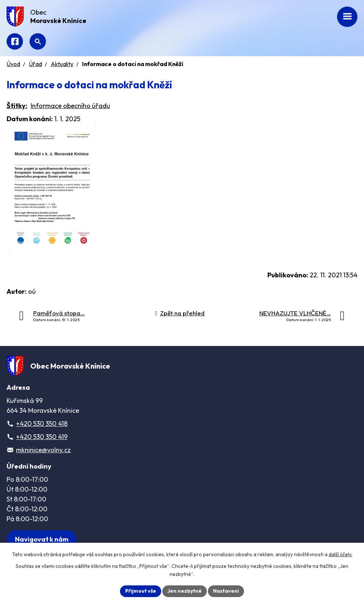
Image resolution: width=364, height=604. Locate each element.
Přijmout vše (141, 591)
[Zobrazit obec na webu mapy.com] (42, 539)
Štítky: (17, 106)
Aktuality (62, 64)
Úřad (35, 64)
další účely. (340, 554)
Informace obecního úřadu (70, 106)
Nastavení (226, 591)
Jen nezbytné (185, 591)
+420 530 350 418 (42, 424)
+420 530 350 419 (42, 437)
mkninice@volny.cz (43, 450)
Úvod (13, 64)
